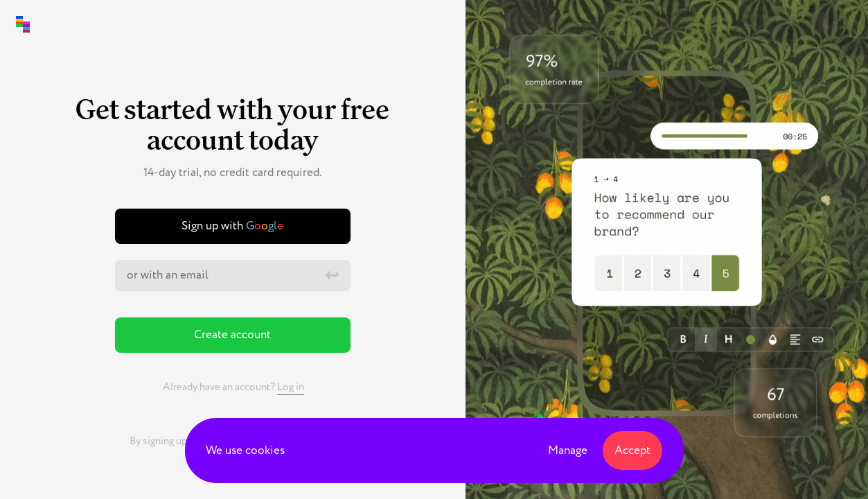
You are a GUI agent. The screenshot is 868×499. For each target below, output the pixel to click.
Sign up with (232, 226)
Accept (632, 450)
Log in (291, 387)
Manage (568, 450)
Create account (232, 335)
